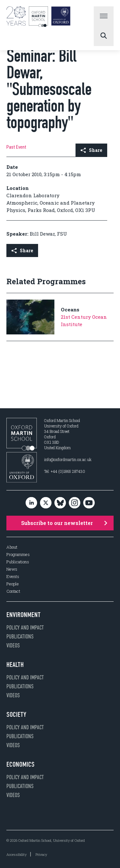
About (12, 547)
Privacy (41, 854)
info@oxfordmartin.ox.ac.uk (68, 459)
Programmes (18, 555)
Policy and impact (25, 628)
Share (91, 150)
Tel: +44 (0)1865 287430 (65, 471)
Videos (13, 645)
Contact (13, 591)
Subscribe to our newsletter (64, 523)
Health (15, 665)
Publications (18, 562)
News (12, 569)
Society (16, 715)
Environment (24, 615)
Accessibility (16, 854)
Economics (20, 764)
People (13, 584)
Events (13, 577)
